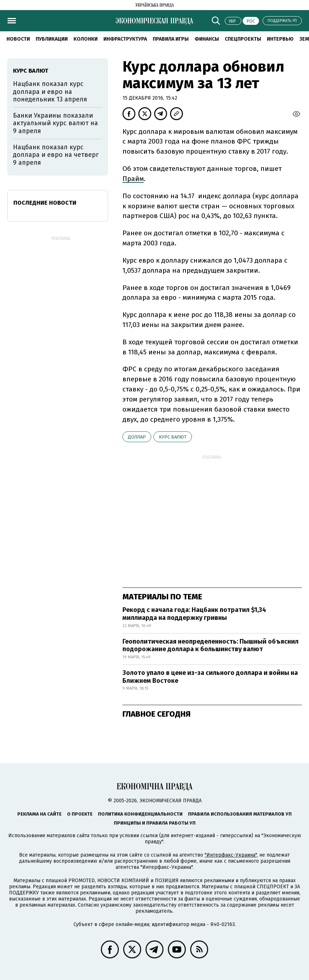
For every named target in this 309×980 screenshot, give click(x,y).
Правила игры (171, 39)
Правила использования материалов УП (240, 814)
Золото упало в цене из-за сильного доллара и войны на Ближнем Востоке (210, 677)
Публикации (52, 39)
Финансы (207, 39)
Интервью (280, 39)
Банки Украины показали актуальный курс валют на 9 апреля (55, 123)
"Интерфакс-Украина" (231, 855)
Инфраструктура (125, 39)
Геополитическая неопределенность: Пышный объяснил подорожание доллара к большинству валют (211, 645)
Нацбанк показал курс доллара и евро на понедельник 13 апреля (50, 92)
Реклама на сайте (39, 814)
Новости (18, 39)
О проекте (80, 814)
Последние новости (45, 203)
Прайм (133, 179)
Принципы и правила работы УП (155, 823)
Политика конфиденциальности (140, 814)
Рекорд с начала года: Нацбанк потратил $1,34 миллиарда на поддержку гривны (194, 614)
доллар (137, 437)
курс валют (173, 437)
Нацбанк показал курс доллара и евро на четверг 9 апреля (56, 155)
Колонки (86, 39)
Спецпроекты (243, 39)
